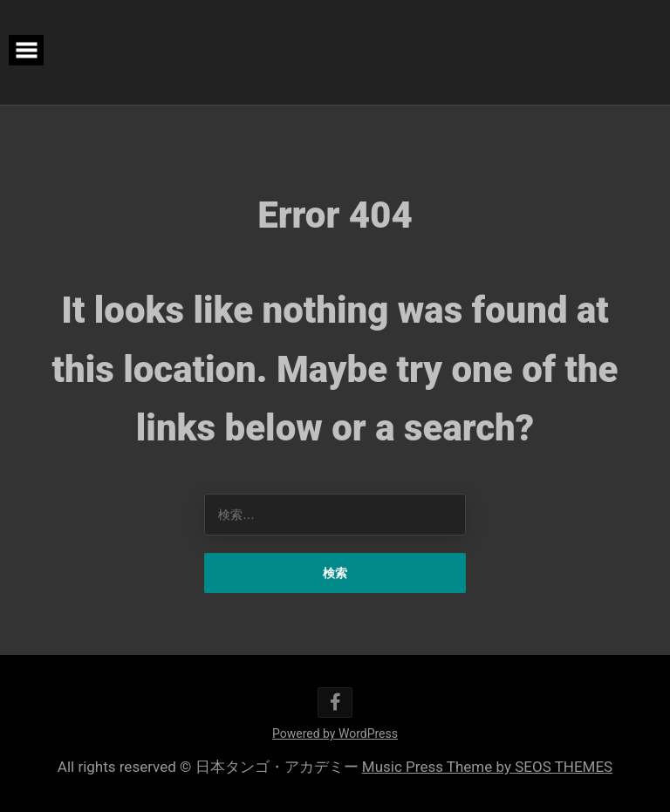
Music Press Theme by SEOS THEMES (487, 767)
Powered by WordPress (335, 734)
